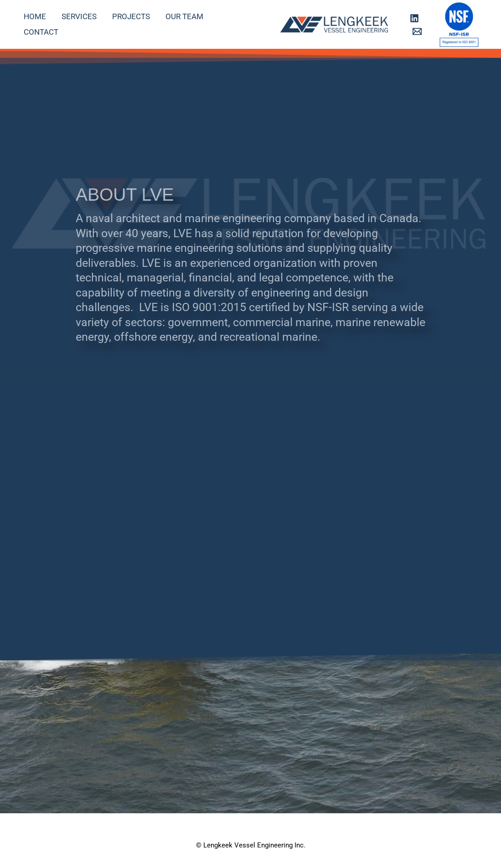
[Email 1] (417, 31)
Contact (41, 32)
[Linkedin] (414, 18)
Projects (131, 16)
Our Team (184, 16)
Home (35, 16)
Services (79, 16)
